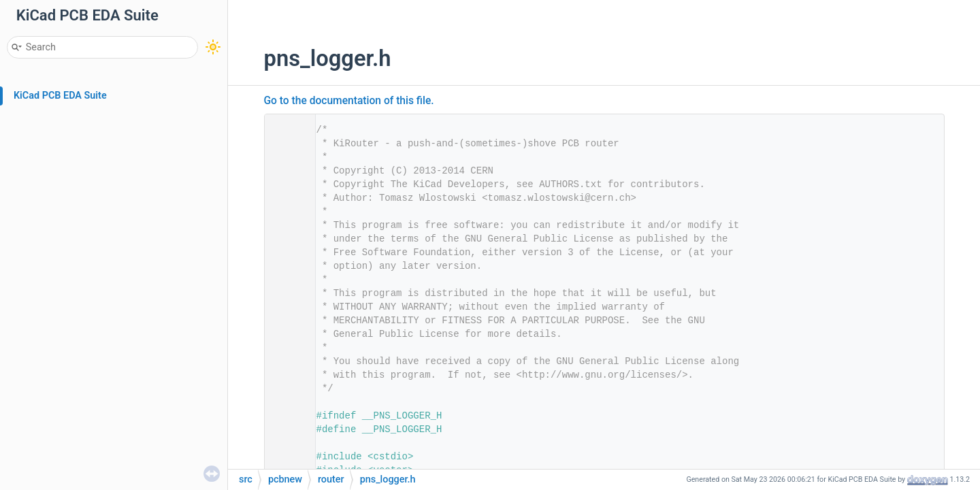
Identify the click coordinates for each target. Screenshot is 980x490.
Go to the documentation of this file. (349, 101)
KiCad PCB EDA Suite (60, 96)
